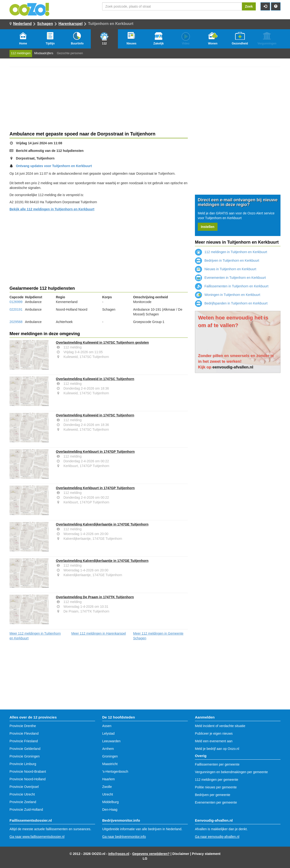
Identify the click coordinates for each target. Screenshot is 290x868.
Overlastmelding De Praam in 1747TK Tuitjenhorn (95, 597)
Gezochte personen (70, 53)
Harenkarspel (70, 24)
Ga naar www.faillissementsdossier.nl (37, 837)
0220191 (16, 309)
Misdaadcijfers (44, 53)
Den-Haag (110, 810)
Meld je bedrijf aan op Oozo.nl (217, 749)
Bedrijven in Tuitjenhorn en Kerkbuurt (227, 260)
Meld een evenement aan (214, 741)
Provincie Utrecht (22, 794)
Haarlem (109, 779)
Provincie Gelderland (25, 749)
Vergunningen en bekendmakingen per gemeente (231, 772)
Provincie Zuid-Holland (26, 810)
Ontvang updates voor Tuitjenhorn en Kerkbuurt (54, 166)
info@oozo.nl (119, 854)
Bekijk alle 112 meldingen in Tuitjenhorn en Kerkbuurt (52, 209)
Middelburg (110, 802)
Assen (107, 726)
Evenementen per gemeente (216, 802)
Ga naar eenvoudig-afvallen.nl (217, 837)
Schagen (45, 24)
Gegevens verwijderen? (151, 854)
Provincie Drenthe (23, 726)
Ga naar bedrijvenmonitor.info (124, 837)
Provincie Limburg (23, 764)
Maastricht (110, 764)
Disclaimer (181, 854)
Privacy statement (206, 854)
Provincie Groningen (25, 756)
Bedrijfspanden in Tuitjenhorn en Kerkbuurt (231, 303)
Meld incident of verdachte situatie (220, 726)
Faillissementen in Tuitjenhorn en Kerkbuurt (232, 286)
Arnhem (108, 749)
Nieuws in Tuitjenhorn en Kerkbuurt (226, 269)
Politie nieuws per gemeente (216, 787)
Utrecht (108, 794)
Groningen (110, 756)
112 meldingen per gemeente (217, 780)
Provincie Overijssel (24, 787)
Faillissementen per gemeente (217, 764)
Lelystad (108, 733)
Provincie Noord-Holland (28, 779)
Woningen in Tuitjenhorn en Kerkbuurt (228, 295)
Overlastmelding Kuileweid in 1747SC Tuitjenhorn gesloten (102, 342)
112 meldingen (21, 53)
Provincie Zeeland (23, 802)
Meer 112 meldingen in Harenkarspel (99, 633)
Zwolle (107, 787)
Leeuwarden (111, 741)
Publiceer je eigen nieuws (214, 733)
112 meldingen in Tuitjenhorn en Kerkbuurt (231, 252)
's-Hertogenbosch (115, 772)
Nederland (22, 24)
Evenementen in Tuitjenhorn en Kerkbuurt (230, 278)
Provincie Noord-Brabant (28, 772)
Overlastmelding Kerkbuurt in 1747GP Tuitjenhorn (95, 452)
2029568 (16, 322)
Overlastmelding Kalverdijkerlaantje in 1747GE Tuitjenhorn (102, 524)
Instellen (208, 227)
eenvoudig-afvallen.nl (233, 367)
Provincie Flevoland (24, 733)
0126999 (16, 302)
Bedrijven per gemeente (213, 795)
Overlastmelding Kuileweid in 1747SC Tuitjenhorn (95, 379)
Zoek (249, 6)
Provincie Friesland (24, 741)
